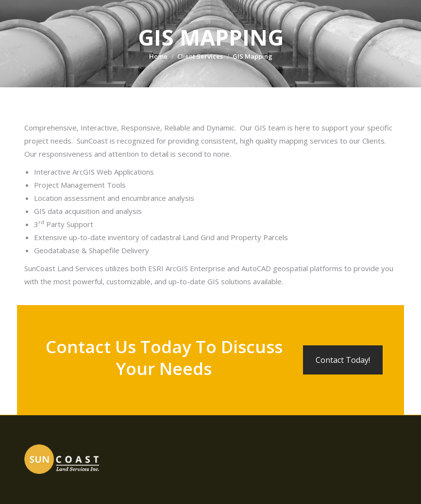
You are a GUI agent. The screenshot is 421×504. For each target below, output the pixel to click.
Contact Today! (343, 360)
